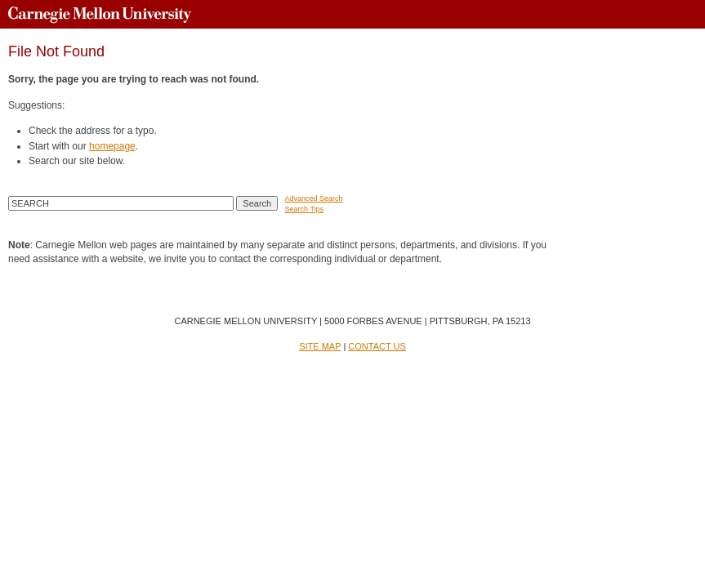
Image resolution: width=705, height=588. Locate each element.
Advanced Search (314, 198)
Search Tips (305, 209)
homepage (112, 146)
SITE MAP (320, 346)
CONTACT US (377, 346)
